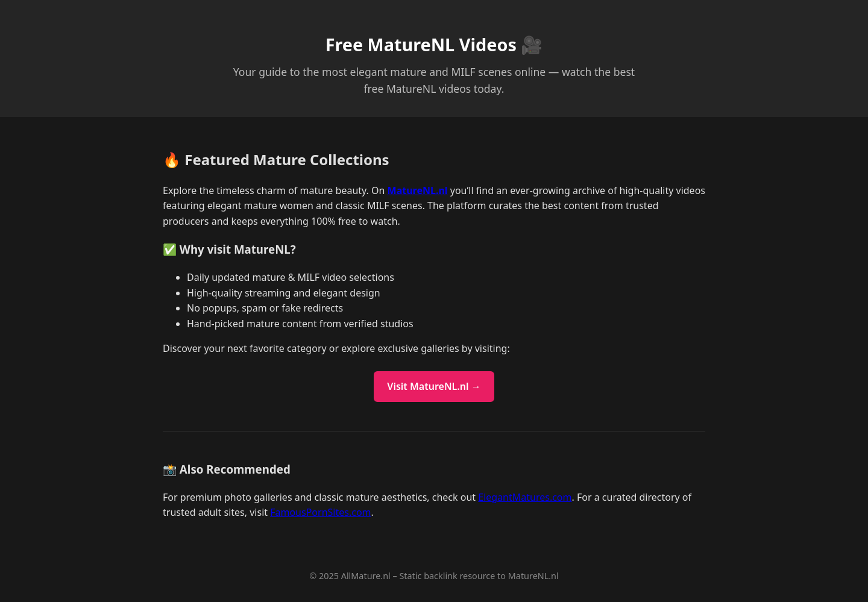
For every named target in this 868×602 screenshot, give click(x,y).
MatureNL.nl (418, 190)
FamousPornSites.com (320, 512)
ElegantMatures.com (525, 497)
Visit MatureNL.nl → (434, 386)
